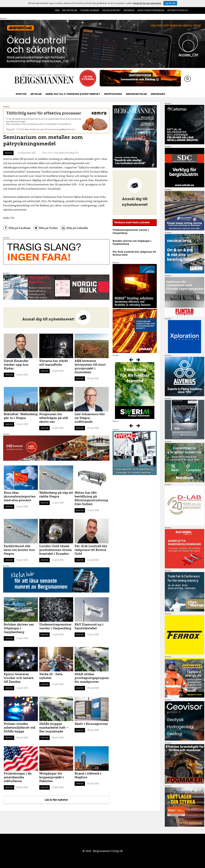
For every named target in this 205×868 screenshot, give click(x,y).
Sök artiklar (70, 10)
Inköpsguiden (113, 94)
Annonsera (158, 94)
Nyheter (21, 94)
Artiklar (36, 94)
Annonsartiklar (136, 94)
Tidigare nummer (89, 10)
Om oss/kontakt (111, 10)
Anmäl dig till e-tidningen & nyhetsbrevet (73, 94)
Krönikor (129, 10)
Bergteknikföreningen (151, 10)
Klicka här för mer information (147, 3)
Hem (57, 10)
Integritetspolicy (178, 10)
